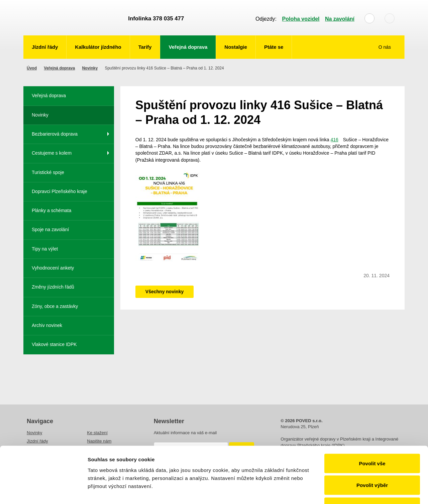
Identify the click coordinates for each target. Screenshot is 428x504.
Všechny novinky (165, 292)
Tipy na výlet (45, 249)
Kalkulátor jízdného (98, 47)
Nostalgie (236, 47)
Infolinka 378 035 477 (156, 19)
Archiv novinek (47, 325)
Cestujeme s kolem (52, 153)
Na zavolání (340, 19)
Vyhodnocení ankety (53, 268)
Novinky (90, 68)
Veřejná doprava (188, 47)
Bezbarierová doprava (55, 134)
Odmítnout (372, 460)
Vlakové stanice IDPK (54, 344)
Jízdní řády (45, 47)
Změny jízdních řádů (53, 287)
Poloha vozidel (301, 19)
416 (334, 140)
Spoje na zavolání (50, 229)
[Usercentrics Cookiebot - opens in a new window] (43, 491)
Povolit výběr (372, 438)
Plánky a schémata (51, 210)
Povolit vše (372, 416)
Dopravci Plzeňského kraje (60, 191)
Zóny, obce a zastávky (55, 306)
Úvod (32, 68)
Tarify (145, 47)
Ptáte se (274, 47)
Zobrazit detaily (353, 491)
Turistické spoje (48, 172)
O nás (385, 47)
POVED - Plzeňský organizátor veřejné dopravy (73, 18)
